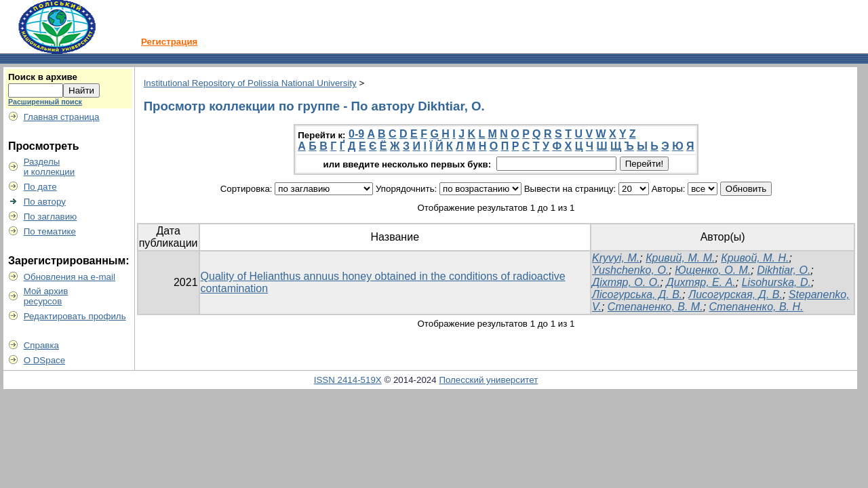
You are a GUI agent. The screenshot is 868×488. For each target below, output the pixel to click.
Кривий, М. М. (680, 258)
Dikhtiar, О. (784, 270)
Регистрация (169, 42)
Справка (41, 345)
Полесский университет (488, 380)
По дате (40, 187)
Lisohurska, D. (776, 282)
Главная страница (62, 117)
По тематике (50, 231)
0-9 (356, 134)
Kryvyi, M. (616, 258)
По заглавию (51, 217)
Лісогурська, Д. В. (637, 294)
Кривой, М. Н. (755, 258)
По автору (45, 202)
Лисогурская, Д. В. (735, 294)
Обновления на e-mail (70, 277)
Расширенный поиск (45, 102)
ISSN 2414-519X (348, 380)
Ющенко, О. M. (713, 270)
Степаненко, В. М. (655, 307)
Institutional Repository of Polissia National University (250, 83)
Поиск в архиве (43, 77)
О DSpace (45, 360)
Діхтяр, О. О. (626, 282)
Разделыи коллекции (50, 167)
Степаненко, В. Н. (756, 307)
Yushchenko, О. (630, 270)
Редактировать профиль (75, 316)
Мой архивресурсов (46, 296)
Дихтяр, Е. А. (701, 282)
